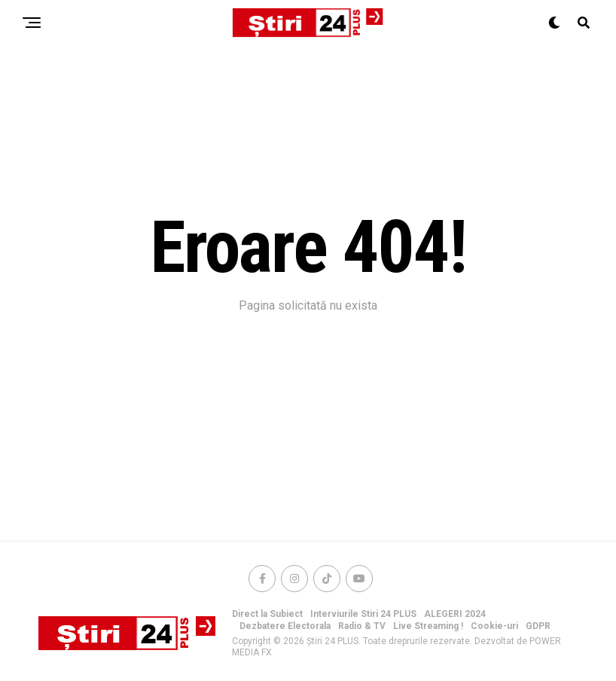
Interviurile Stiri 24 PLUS (363, 614)
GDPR (538, 626)
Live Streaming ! (428, 626)
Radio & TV (362, 626)
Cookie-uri (494, 626)
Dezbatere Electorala (285, 626)
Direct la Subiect (267, 614)
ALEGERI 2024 (455, 614)
